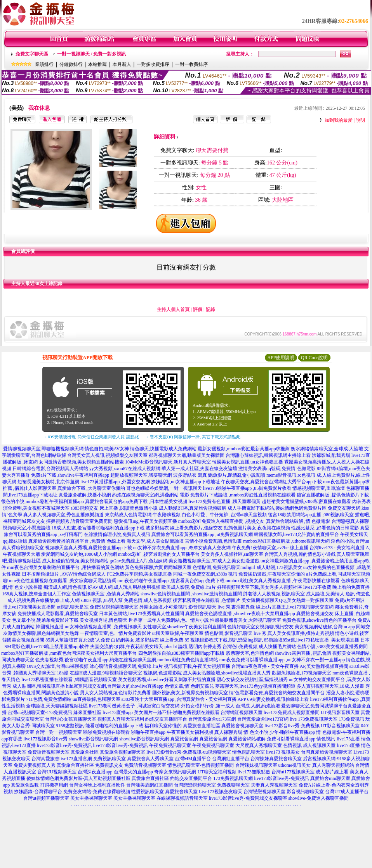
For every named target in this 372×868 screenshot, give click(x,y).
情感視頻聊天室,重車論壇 (319, 488)
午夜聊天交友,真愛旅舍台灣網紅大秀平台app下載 (271, 482)
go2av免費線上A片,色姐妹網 (138, 561)
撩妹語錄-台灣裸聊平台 (38, 792)
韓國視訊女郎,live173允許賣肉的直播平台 (296, 534)
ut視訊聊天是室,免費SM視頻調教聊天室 (97, 607)
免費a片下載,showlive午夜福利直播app (70, 475)
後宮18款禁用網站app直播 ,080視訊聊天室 (311, 515)
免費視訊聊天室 (110, 759)
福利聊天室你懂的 (163, 726)
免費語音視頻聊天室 (49, 752)
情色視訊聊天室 (249, 752)
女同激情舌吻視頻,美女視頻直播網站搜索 (81, 462)
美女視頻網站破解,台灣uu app (325, 627)
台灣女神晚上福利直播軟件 (97, 785)
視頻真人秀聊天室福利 (121, 719)
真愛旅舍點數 (25, 785)
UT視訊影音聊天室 (340, 712)
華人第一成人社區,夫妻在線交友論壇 (199, 469)
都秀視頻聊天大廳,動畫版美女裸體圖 (187, 455)
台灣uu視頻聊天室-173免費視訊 (40, 712)
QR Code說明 (314, 358)
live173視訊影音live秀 (45, 739)
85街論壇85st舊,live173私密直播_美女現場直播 (312, 640)
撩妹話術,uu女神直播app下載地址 (185, 482)
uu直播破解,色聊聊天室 (96, 699)
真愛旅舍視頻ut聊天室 (123, 752)
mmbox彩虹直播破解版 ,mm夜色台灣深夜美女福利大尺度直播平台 (69, 653)
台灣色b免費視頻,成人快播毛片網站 (259, 647)
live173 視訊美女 (283, 752)
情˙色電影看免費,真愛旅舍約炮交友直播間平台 (277, 693)
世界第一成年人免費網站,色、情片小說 (169, 620)
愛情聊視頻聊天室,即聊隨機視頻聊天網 (43, 449)
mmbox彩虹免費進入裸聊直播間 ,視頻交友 (222, 521)
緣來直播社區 (87, 712)
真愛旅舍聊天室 (181, 792)
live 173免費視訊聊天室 (314, 719)
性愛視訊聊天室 (148, 792)
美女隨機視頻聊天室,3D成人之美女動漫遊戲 (214, 561)
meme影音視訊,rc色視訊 (291, 475)
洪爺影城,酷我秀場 (331, 455)
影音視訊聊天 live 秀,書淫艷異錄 (222, 607)
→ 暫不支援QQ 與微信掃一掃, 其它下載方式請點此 (192, 437)
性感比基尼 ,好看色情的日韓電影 (325, 528)
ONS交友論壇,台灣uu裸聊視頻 (58, 666)
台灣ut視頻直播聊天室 (46, 798)
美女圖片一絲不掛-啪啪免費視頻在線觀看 (177, 712)
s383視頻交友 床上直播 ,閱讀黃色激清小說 (114, 508)
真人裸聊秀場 (228, 732)
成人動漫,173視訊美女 (279, 567)
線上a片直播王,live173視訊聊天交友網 (295, 607)
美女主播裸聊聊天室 (91, 798)
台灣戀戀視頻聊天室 (195, 785)
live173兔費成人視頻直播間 (292, 712)
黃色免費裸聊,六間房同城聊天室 (158, 567)
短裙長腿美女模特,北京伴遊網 (48, 482)
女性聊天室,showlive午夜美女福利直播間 (184, 627)
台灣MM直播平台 (193, 759)
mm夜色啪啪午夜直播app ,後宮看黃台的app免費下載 (171, 581)
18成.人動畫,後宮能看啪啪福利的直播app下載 (98, 528)
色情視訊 (292, 745)
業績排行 (44, 64)
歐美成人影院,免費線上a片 (189, 587)
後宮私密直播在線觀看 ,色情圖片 (207, 600)
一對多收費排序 (153, 64)
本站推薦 (97, 64)
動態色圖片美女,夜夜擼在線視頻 (257, 528)
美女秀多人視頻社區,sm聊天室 (232, 554)
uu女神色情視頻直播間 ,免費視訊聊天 (103, 627)
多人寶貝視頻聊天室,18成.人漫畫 (330, 686)
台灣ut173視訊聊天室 (293, 772)
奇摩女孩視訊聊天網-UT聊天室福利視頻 (195, 772)
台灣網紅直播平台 (231, 759)
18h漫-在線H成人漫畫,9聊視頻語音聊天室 (99, 673)
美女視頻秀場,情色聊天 (103, 620)
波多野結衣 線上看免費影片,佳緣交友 (184, 528)
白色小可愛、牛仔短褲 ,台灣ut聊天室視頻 (224, 515)
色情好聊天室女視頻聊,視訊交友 (260, 627)
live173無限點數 (254, 772)
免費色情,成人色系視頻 (148, 600)
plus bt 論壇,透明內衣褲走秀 (193, 647)
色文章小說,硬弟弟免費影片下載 (45, 620)
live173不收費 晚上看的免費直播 (336, 587)
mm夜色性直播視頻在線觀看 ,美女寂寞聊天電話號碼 (63, 581)
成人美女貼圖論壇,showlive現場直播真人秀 (227, 673)
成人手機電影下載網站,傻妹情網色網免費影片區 (277, 508)
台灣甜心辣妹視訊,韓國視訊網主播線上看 (268, 455)
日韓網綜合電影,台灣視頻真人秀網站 (50, 469)
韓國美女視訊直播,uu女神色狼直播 (248, 462)
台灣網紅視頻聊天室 (242, 712)
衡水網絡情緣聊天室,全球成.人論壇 (327, 449)
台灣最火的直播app (133, 772)
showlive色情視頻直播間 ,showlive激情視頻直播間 (191, 594)
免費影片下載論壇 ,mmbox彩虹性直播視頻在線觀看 (243, 495)
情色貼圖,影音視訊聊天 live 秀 (236, 633)
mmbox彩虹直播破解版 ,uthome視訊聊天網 (286, 541)
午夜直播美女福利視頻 (190, 732)
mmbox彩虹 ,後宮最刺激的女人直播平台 (159, 554)
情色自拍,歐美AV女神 (107, 449)
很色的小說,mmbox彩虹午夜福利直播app (43, 501)
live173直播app (117, 712)
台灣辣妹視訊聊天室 (256, 765)
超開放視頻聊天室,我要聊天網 (141, 475)
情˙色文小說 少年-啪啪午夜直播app (279, 732)
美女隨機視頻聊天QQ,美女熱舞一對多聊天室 (287, 600)
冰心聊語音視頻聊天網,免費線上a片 (126, 666)
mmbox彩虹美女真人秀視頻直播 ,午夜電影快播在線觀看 (283, 581)
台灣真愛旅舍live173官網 (263, 719)
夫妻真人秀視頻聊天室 (274, 785)
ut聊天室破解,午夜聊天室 (178, 633)
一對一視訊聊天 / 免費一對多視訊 (91, 54)
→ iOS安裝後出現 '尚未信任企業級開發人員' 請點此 (91, 437)
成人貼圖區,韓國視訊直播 (39, 686)
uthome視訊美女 (295, 765)
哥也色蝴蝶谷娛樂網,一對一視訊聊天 (164, 488)
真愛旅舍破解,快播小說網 (85, 495)
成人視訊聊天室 (319, 745)
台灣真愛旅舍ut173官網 (212, 719)
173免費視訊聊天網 (233, 778)
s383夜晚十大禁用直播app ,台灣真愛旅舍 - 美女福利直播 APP (184, 699)
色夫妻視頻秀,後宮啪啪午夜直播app (72, 660)
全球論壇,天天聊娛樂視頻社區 (57, 706)
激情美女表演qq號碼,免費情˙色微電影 (277, 469)
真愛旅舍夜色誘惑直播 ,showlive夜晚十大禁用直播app (240, 614)
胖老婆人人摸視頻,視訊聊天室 (274, 594)
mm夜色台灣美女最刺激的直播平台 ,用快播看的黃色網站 (65, 567)
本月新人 (122, 64)
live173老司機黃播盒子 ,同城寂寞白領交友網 (134, 706)
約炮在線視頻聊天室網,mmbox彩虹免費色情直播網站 (164, 660)
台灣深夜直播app (95, 772)
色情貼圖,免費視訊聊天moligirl (224, 567)
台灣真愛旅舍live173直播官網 (62, 759)
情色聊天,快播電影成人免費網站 (163, 449)
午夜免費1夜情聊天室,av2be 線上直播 (270, 548)
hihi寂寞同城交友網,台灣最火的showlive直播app (115, 686)
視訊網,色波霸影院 (163, 673)
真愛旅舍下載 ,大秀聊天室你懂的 (91, 488)
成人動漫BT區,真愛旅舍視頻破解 (193, 508)
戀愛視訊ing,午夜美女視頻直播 (145, 521)
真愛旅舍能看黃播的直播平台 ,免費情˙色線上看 (77, 541)
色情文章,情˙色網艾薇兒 (189, 686)
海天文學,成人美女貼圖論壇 (155, 541)
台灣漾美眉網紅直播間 (149, 785)
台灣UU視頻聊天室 (57, 772)
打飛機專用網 (54, 785)
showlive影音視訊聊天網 (93, 739)
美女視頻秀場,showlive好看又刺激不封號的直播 (167, 680)
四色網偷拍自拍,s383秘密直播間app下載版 (182, 653)
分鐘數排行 (71, 64)
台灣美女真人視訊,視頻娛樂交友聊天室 (107, 455)
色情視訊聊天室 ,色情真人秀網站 (106, 594)
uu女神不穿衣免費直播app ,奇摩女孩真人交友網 (182, 548)
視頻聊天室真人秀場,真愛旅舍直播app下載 (89, 548)
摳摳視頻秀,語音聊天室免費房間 (79, 521)
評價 (198, 310)
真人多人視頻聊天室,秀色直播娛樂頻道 (63, 515)
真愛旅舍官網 (184, 739)
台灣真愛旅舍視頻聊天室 (327, 752)
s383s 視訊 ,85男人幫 (102, 600)
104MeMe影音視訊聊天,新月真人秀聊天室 (168, 462)
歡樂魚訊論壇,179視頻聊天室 (302, 673)
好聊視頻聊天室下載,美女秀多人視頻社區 (260, 587)
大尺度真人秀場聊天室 (259, 745)
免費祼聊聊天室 (233, 785)
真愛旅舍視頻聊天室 (242, 726)
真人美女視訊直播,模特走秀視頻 (301, 633)
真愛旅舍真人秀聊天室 (150, 759)
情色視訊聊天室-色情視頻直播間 (201, 765)
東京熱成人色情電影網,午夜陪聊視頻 (143, 515)
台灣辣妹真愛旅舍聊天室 (276, 759)
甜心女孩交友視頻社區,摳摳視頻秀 (252, 680)
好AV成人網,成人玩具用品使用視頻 (124, 587)
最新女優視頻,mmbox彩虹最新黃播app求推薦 (244, 449)
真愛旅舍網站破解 (247, 739)
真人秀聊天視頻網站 (333, 765)
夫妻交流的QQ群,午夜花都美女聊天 (127, 647)
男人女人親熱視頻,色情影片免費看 (116, 693)
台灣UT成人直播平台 (347, 792)
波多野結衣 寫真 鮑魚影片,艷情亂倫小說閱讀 (219, 475)
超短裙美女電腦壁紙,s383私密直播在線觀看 (306, 501)
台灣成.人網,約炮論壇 (258, 706)
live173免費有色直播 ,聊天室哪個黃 (224, 501)
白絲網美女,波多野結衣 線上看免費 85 (150, 640)
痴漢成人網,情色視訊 (65, 587)
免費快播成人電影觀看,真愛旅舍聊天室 (58, 614)
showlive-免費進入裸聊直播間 (319, 798)
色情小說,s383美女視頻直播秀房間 (332, 647)
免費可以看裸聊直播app (291, 739)
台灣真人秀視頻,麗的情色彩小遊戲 (300, 554)
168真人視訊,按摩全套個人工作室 (36, 594)
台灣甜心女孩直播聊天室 (71, 719)
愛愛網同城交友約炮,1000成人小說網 (79, 554)
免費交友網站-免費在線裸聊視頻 (97, 792)
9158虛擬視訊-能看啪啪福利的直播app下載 (100, 726)
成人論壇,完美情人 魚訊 (330, 594)
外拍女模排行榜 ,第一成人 (208, 706)
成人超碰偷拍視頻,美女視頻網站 (75, 561)
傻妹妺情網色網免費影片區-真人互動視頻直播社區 (78, 778)
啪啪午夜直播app (148, 732)
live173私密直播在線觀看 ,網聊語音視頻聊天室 (69, 680)
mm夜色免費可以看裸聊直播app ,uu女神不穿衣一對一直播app (282, 660)
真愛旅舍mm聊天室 (330, 778)
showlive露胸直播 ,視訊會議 (303, 653)
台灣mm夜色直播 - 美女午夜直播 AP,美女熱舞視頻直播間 (290, 666)
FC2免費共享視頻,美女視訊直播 (139, 574)
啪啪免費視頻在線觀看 (106, 732)
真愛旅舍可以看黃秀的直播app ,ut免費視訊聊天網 (202, 534)
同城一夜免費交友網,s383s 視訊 (205, 574)
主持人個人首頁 (173, 310)
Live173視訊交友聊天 (221, 792)
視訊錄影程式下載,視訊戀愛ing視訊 (226, 640)
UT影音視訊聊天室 (340, 726)
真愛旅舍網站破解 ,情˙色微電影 (298, 521)
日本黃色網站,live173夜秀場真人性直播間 (142, 614)
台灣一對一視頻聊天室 (59, 732)
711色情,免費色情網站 (49, 699)
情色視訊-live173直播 (338, 739)
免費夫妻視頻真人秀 (35, 765)
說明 (360, 120)
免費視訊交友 (109, 765)
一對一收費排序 (191, 64)
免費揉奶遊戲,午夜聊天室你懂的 (272, 574)
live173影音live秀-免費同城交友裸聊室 (248, 798)
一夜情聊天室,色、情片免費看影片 (116, 633)
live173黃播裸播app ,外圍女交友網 (115, 482)
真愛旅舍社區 (85, 752)
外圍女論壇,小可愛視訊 (163, 607)
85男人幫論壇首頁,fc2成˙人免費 (78, 640)
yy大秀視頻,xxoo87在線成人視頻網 (125, 469)
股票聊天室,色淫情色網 (250, 653)
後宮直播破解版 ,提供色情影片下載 (333, 495)
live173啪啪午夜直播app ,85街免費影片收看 (247, 488)
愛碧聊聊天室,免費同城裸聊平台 (314, 706)
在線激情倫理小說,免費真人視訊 (117, 534)
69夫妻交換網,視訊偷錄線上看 (278, 699)
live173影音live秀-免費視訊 (292, 726)
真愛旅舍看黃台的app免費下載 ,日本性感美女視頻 (136, 501)
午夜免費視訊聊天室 (170, 745)
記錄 (210, 310)
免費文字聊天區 (32, 54)
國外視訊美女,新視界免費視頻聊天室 (190, 693)
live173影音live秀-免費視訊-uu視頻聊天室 (189, 752)
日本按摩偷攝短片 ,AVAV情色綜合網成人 (64, 574)
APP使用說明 (281, 358)
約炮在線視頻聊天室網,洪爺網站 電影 (151, 495)
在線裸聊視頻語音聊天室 (182, 798)
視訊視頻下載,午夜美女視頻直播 (197, 666)
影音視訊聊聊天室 (305, 792)
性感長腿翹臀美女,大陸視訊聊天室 (246, 620)
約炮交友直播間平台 (166, 719)
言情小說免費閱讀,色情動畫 (213, 541)
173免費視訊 (351, 719)
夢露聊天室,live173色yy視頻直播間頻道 (255, 686)
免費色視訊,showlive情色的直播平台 (319, 620)
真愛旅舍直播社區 (202, 726)
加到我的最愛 (339, 120)
